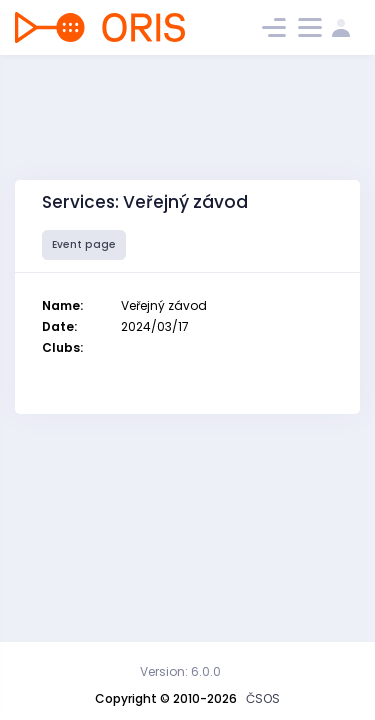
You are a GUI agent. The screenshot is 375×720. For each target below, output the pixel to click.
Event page (84, 244)
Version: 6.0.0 (180, 671)
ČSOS (263, 698)
